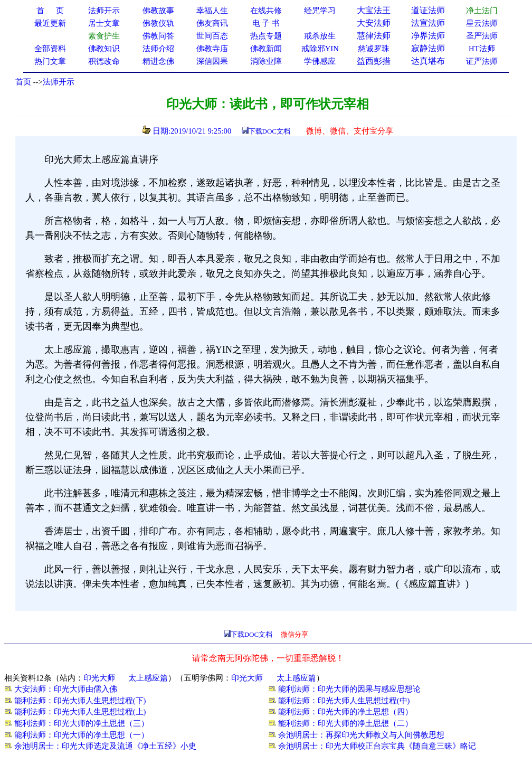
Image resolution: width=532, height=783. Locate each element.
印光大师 (99, 678)
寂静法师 (428, 48)
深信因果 (212, 61)
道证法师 (428, 10)
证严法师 (482, 61)
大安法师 (374, 23)
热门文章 (50, 61)
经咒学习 (320, 11)
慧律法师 (374, 36)
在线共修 (266, 11)
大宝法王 (374, 10)
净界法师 (428, 36)
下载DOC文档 (269, 131)
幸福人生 (212, 11)
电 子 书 (266, 23)
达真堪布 (428, 61)
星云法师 (482, 23)
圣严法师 (482, 36)
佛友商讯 (212, 23)
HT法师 (482, 49)
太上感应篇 (148, 678)
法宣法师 (428, 23)
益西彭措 (374, 61)
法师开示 (59, 82)
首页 (23, 82)
